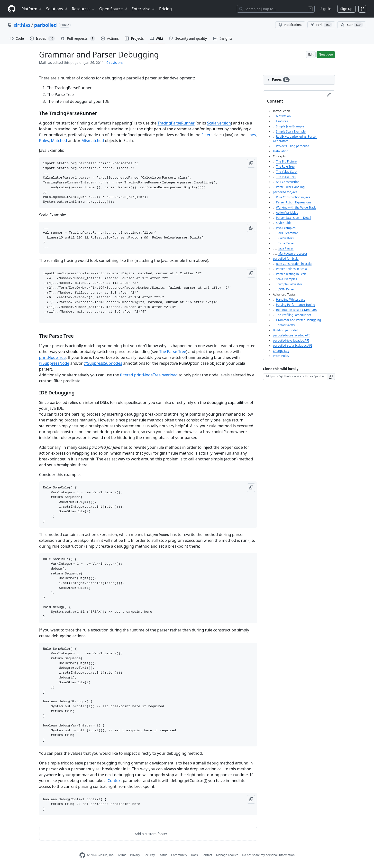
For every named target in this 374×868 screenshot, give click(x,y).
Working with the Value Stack (296, 207)
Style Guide (284, 223)
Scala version (219, 123)
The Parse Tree (173, 352)
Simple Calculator (290, 284)
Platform (32, 9)
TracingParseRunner (176, 123)
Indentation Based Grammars (296, 310)
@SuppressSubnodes (103, 363)
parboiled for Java (285, 192)
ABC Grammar (288, 233)
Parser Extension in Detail (293, 218)
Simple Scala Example (291, 131)
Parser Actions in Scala (291, 269)
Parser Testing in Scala (291, 274)
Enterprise (143, 9)
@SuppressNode (54, 363)
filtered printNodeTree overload (149, 375)
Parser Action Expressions (294, 202)
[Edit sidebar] (329, 95)
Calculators (286, 238)
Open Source (114, 9)
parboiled (45, 25)
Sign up (346, 9)
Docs (194, 855)
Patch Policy (281, 356)
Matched (59, 141)
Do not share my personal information (268, 855)
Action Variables (287, 213)
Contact (207, 855)
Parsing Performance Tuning (296, 305)
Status (163, 855)
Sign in (326, 9)
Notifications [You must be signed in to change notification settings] (290, 25)
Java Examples (286, 228)
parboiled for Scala (286, 259)
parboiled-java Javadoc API (291, 340)
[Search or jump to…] (276, 9)
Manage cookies (227, 855)
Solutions (57, 9)
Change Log (281, 351)
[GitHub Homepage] (82, 855)
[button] (251, 163)
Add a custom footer (148, 834)
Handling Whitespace (291, 300)
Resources (84, 9)
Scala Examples (286, 279)
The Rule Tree (285, 167)
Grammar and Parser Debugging (298, 320)
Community (179, 855)
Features (282, 121)
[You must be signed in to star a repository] (352, 25)
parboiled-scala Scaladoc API (293, 346)
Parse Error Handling (290, 187)
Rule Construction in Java (293, 197)
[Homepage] (12, 9)
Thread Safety (285, 325)
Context (115, 781)
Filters (207, 135)
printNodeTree (52, 357)
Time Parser (287, 243)
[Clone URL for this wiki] (295, 377)
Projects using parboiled (292, 146)
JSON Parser (287, 289)
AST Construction (288, 182)
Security (149, 855)
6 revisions (115, 62)
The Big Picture (286, 161)
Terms (122, 855)
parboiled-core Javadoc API (291, 335)
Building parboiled (286, 330)
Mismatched (93, 141)
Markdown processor (293, 253)
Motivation (283, 116)
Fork (321, 25)
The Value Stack (287, 172)
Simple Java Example (290, 126)
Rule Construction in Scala (294, 264)
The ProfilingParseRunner (293, 315)
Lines (251, 135)
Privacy (135, 855)
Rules (44, 141)
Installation (281, 151)
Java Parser (286, 248)
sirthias (22, 25)
